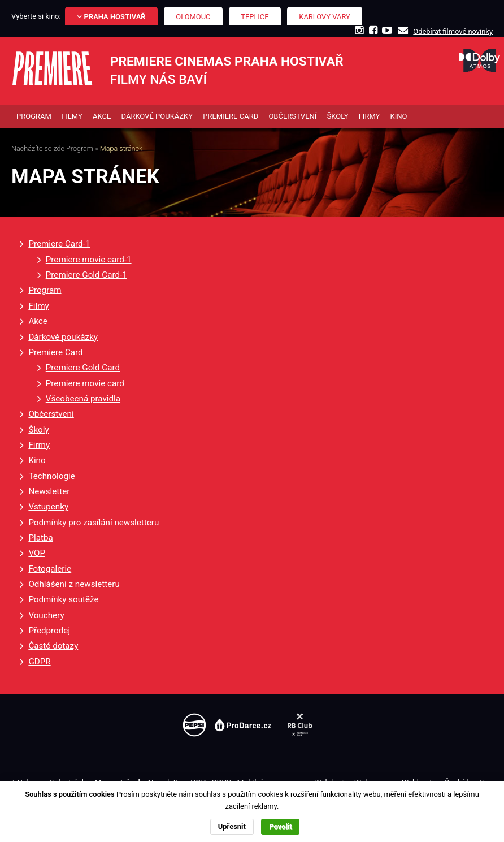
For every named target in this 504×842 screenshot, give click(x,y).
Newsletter (49, 491)
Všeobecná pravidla (83, 399)
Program (80, 148)
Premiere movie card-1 (89, 260)
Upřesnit (232, 826)
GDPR (39, 662)
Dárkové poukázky (63, 337)
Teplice (255, 17)
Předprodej (49, 631)
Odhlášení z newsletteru (74, 584)
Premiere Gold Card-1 (86, 275)
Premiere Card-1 (59, 244)
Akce (38, 321)
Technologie (51, 476)
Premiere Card (55, 352)
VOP (37, 553)
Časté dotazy (53, 646)
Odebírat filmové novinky (453, 31)
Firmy (39, 445)
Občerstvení (51, 414)
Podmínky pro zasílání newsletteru (94, 523)
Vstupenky (48, 507)
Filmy (38, 306)
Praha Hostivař (115, 17)
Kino (37, 460)
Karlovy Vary (325, 17)
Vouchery (46, 615)
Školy (38, 430)
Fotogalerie (50, 569)
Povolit (280, 826)
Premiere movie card (85, 383)
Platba (40, 538)
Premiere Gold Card (83, 368)
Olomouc (193, 17)
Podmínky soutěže (63, 599)
